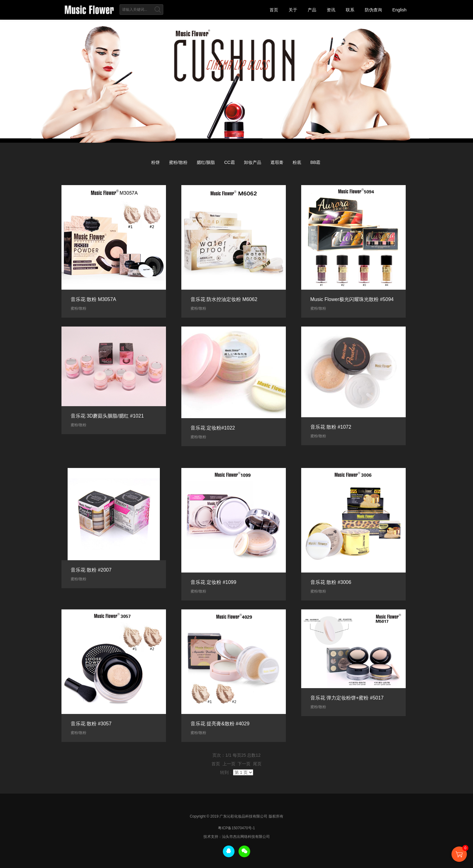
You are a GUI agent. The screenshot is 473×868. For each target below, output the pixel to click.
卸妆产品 (253, 162)
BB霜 (315, 162)
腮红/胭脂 (206, 162)
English (400, 10)
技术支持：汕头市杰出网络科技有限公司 (237, 837)
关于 (293, 10)
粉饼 (156, 162)
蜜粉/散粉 (178, 162)
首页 (274, 10)
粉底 (297, 162)
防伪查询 (373, 10)
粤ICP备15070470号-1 (236, 828)
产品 (312, 10)
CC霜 (229, 162)
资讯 (331, 10)
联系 (350, 10)
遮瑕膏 (277, 162)
